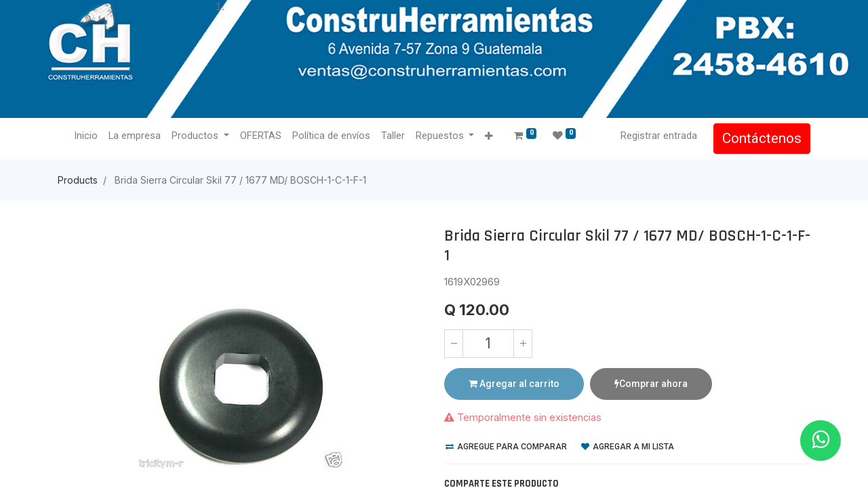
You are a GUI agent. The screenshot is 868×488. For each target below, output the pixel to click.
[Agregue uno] (523, 344)
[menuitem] (86, 136)
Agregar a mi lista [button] (628, 447)
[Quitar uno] (454, 344)
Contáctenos (762, 138)
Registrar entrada (659, 136)
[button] (489, 137)
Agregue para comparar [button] (506, 447)
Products (78, 180)
